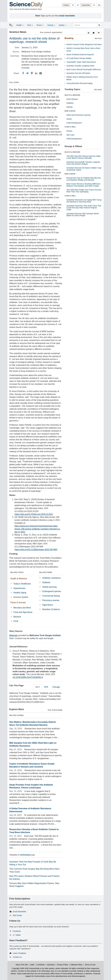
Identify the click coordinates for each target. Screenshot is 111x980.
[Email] (41, 73)
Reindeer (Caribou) (51, 609)
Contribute (40, 965)
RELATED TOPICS (17, 572)
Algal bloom (48, 605)
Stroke (69, 119)
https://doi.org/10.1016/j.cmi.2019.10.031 (34, 514)
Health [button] (20, 25)
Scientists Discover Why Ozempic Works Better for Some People (83, 215)
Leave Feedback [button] (19, 953)
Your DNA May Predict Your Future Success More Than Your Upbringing (84, 191)
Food (16, 621)
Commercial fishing (51, 596)
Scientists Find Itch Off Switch (78, 73)
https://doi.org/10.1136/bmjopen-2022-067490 (36, 550)
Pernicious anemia (51, 600)
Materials (14, 635)
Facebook (17, 931)
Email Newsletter (19, 912)
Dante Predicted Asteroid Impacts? (80, 55)
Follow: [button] (66, 5)
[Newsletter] (99, 5)
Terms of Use (90, 965)
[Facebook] (23, 73)
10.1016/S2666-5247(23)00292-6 (28, 677)
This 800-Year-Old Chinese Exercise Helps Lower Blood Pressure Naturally (84, 157)
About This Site (22, 965)
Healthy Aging (20, 593)
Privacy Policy (63, 965)
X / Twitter (17, 935)
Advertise (51, 965)
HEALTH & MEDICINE (72, 95)
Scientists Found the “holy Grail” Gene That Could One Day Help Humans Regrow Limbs (84, 208)
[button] (89, 33)
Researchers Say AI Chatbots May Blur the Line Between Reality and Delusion (84, 179)
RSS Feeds (17, 915)
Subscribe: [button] (86, 5)
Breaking (69, 38)
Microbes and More (22, 608)
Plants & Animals (18, 603)
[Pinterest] (32, 73)
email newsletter (67, 16)
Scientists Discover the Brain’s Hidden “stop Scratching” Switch (84, 169)
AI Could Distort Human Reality (79, 58)
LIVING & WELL (70, 127)
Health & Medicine (19, 579)
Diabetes (46, 582)
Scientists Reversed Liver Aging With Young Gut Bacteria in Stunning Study (84, 201)
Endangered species (52, 591)
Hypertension (20, 588)
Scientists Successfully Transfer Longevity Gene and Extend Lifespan (83, 163)
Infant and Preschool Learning (78, 115)
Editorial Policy (76, 965)
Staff (32, 965)
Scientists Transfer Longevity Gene (80, 66)
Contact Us (17, 957)
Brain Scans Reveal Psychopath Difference (84, 69)
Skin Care (70, 135)
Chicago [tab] (56, 687)
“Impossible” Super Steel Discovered (81, 62)
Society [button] (51, 25)
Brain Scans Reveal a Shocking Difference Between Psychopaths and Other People (83, 185)
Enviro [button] (40, 25)
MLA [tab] (38, 687)
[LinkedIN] (36, 73)
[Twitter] (27, 73)
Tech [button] (30, 25)
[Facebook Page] (73, 5)
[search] (99, 25)
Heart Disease (72, 99)
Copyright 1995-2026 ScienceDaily (26, 968)
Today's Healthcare (22, 584)
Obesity (69, 107)
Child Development (74, 123)
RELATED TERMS (46, 572)
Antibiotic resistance (51, 578)
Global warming (49, 587)
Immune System (21, 597)
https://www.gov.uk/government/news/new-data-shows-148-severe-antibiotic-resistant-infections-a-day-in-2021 (37, 529)
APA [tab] (46, 687)
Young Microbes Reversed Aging (79, 83)
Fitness (69, 131)
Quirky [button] (62, 25)
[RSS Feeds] (94, 5)
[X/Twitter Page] (78, 5)
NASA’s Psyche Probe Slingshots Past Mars (84, 44)
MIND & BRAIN (70, 111)
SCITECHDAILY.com (27, 855)
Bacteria (17, 617)
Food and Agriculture (23, 612)
